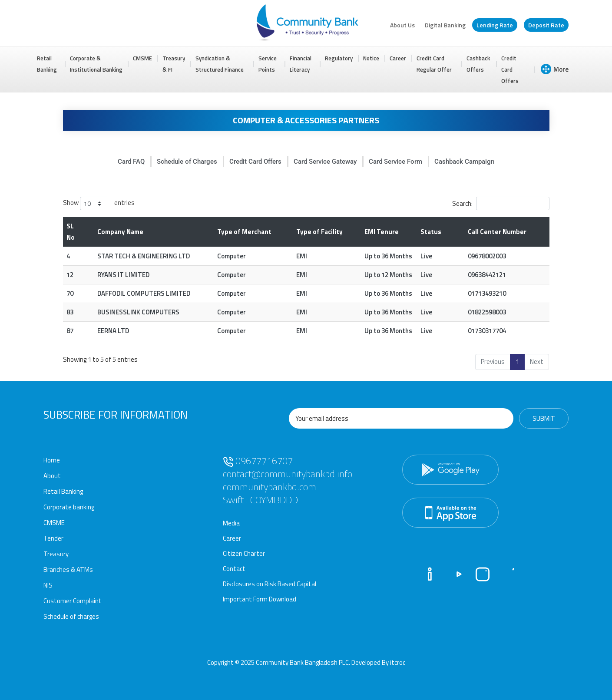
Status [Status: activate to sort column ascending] (431, 232)
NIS (48, 585)
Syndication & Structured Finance (220, 64)
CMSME (142, 58)
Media (231, 523)
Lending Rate (495, 25)
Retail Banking (47, 64)
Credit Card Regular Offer (434, 64)
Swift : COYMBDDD (260, 500)
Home (52, 460)
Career (398, 58)
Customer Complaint (73, 601)
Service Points (268, 64)
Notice (371, 58)
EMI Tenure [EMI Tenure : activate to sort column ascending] (382, 232)
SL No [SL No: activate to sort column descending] (71, 232)
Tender (53, 538)
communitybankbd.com (270, 487)
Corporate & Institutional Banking (96, 64)
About (52, 476)
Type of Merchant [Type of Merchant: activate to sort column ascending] (244, 232)
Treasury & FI (174, 64)
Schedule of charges (71, 616)
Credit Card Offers (510, 69)
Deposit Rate (546, 25)
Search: (501, 203)
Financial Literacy (301, 64)
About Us (402, 25)
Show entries (99, 203)
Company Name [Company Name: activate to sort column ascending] (120, 232)
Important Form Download (260, 599)
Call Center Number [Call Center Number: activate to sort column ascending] (497, 232)
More (555, 69)
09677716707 (258, 461)
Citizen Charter (244, 553)
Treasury (56, 554)
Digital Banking (445, 25)
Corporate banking (69, 507)
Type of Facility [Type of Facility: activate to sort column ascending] (319, 232)
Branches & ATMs (68, 570)
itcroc (398, 662)
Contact (234, 569)
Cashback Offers (478, 64)
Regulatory (339, 58)
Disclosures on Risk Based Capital (270, 584)
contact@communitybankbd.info (288, 474)
